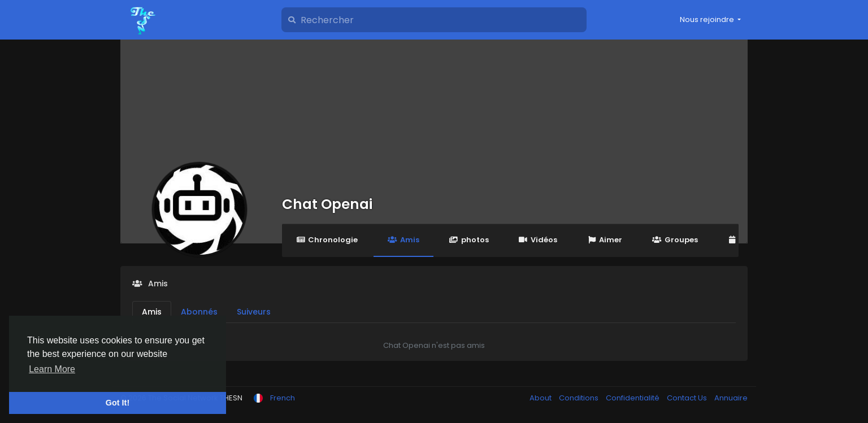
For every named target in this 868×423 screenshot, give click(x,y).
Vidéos (538, 240)
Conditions (580, 398)
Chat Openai (327, 204)
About (541, 398)
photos (469, 240)
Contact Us (688, 398)
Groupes (675, 240)
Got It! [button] (118, 403)
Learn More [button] (52, 369)
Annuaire (731, 398)
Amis (403, 240)
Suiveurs (254, 312)
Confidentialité (633, 398)
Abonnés (199, 312)
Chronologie (327, 240)
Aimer (605, 240)
